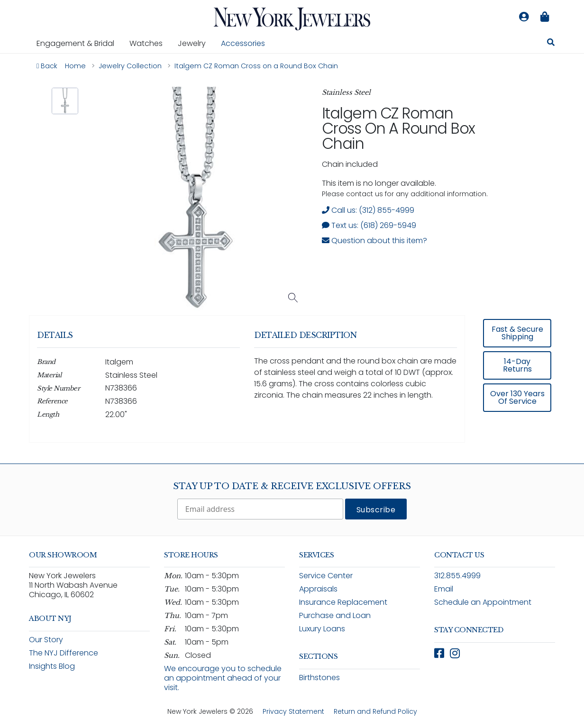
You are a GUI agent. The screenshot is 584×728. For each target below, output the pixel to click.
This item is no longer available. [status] (379, 183)
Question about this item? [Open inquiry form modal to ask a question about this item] (374, 241)
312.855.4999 (457, 576)
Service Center (326, 576)
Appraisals (318, 589)
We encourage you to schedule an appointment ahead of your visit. (223, 678)
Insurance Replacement (343, 602)
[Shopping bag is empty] (545, 17)
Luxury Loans (322, 629)
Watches (150, 43)
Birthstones (319, 678)
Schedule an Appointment (483, 602)
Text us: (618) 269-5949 (369, 225)
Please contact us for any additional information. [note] (405, 194)
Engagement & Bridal (79, 43)
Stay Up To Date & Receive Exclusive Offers (292, 486)
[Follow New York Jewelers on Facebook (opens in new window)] (439, 653)
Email (444, 589)
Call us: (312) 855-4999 (368, 210)
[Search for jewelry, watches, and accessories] (551, 44)
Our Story (46, 640)
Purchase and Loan (335, 615)
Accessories (243, 43)
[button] (65, 101)
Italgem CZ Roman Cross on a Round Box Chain (398, 128)
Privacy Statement (293, 711)
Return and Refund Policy (375, 711)
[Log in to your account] (524, 17)
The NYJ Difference (64, 653)
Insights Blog (52, 666)
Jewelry (196, 43)
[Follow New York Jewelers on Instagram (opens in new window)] (455, 653)
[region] (292, 386)
